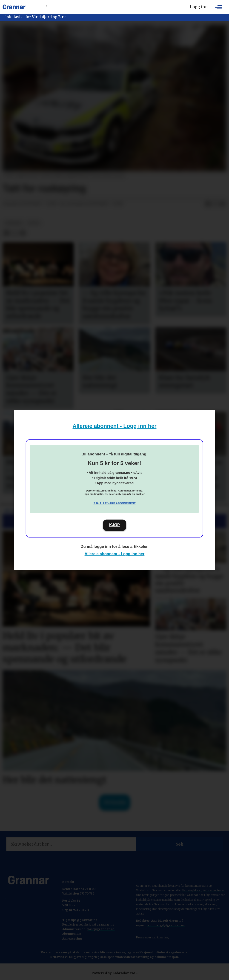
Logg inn (199, 7)
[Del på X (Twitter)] (215, 204)
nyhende (14, 223)
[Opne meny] (218, 7)
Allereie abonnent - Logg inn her (115, 426)
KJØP (114, 525)
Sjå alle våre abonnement (114, 503)
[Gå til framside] (14, 7)
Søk (180, 844)
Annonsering (72, 939)
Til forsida (115, 802)
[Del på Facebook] (208, 204)
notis (34, 223)
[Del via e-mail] (223, 204)
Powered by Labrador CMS (114, 973)
